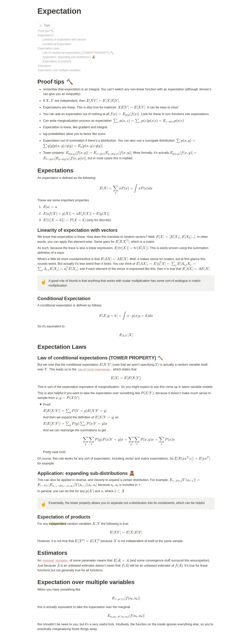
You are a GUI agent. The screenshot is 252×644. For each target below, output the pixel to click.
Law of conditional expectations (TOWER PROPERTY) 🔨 (78, 53)
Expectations (46, 35)
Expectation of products (57, 61)
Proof (47, 404)
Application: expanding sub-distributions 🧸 (69, 57)
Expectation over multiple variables (59, 70)
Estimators (44, 66)
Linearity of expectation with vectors (64, 39)
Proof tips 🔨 (46, 31)
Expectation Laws (49, 48)
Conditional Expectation (57, 44)
